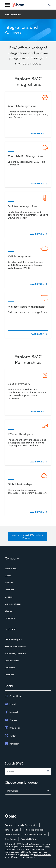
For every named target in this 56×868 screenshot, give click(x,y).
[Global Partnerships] (28, 493)
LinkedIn (11, 704)
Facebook (12, 712)
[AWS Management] (28, 265)
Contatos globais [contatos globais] (13, 604)
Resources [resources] (9, 675)
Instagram (12, 744)
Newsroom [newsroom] (10, 618)
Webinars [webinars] (9, 583)
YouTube (11, 720)
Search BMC (14, 763)
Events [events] (8, 576)
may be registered (43, 854)
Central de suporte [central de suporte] (14, 639)
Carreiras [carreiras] (9, 597)
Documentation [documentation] (12, 661)
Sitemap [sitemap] (9, 611)
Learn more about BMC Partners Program (27, 536)
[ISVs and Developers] (28, 443)
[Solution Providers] (28, 392)
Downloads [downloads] (10, 668)
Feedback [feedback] (9, 590)
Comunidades (14, 696)
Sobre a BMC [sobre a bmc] (11, 569)
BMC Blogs (12, 728)
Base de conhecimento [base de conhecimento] (15, 647)
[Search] (49, 5)
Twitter (10, 736)
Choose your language (21, 782)
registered (25, 854)
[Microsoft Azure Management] (28, 315)
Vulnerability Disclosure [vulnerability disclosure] (15, 654)
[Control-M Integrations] (28, 114)
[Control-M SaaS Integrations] (28, 165)
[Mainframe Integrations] (28, 215)
